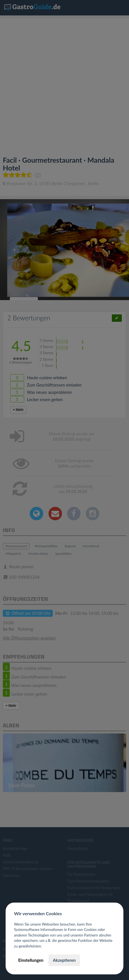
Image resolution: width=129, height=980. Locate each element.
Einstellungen (31, 960)
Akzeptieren (64, 960)
